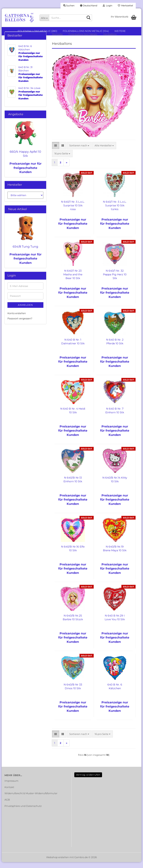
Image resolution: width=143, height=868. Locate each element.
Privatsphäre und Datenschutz (23, 812)
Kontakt (9, 793)
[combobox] (79, 151)
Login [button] (108, 5)
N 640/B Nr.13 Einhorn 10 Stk (73, 485)
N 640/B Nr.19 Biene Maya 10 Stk (115, 554)
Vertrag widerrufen (88, 781)
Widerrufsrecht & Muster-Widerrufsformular (31, 799)
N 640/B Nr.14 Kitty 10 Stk (115, 485)
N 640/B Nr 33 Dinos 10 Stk (73, 692)
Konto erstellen (17, 319)
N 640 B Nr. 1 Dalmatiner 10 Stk (73, 347)
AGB (7, 805)
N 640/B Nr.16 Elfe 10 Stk (73, 554)
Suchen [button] (69, 5)
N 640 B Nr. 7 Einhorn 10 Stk (115, 416)
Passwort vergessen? (20, 324)
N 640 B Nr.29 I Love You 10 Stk (115, 623)
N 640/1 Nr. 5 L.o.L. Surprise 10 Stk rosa (73, 211)
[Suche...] (44, 18)
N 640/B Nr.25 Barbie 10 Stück (73, 623)
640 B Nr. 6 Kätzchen (115, 692)
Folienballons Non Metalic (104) (86, 31)
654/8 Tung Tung (25, 252)
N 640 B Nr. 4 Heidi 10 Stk (73, 416)
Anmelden (25, 311)
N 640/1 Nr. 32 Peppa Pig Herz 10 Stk (115, 280)
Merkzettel (125, 5)
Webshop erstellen (58, 863)
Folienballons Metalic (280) (37, 31)
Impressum (11, 787)
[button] (89, 6)
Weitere (120, 31)
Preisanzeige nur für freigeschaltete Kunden (26, 174)
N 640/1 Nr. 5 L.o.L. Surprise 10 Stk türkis (115, 211)
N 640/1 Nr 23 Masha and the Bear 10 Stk (73, 280)
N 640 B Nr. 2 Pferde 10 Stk (115, 347)
